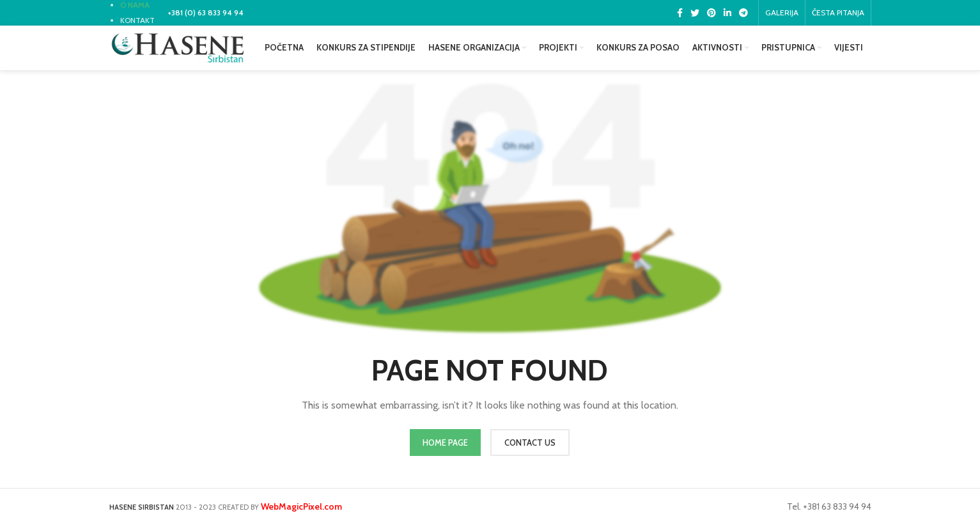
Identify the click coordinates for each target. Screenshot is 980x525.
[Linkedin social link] (727, 13)
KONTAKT (137, 20)
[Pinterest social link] (712, 13)
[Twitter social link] (695, 13)
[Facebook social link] (680, 13)
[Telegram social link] (743, 13)
